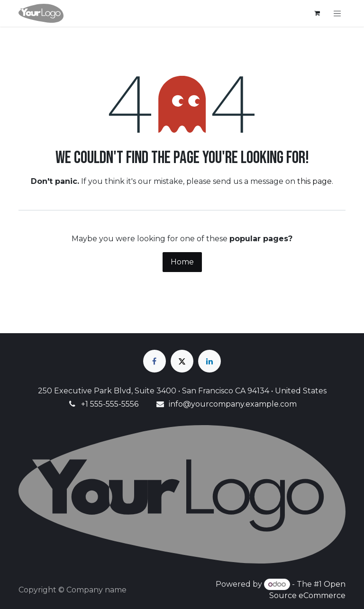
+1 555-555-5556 (110, 404)
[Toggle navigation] (337, 13)
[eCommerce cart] (317, 13)
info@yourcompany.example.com (233, 404)
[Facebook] (155, 361)
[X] (182, 361)
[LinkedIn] (209, 361)
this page (314, 181)
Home (182, 262)
